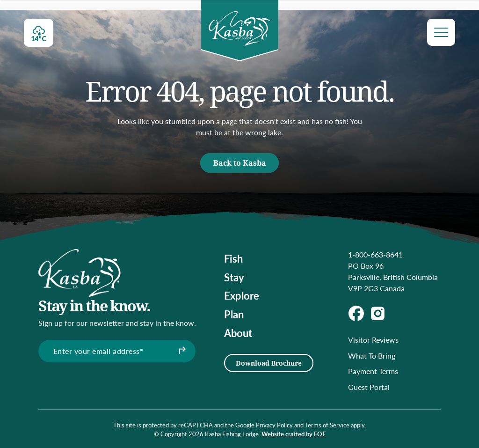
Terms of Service (327, 425)
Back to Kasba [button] (240, 163)
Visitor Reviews (373, 340)
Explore (242, 295)
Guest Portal (369, 387)
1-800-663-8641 (375, 254)
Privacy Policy (274, 425)
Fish (233, 258)
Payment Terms (373, 371)
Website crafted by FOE (294, 434)
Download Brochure (269, 363)
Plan (234, 314)
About (238, 333)
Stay (234, 277)
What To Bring (372, 356)
